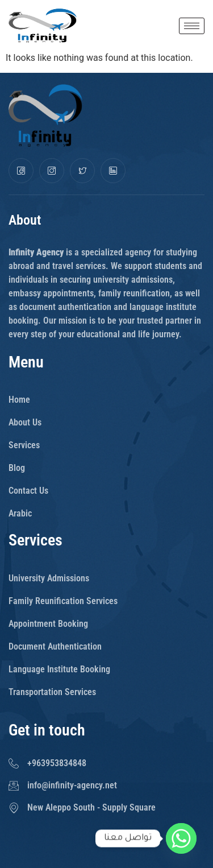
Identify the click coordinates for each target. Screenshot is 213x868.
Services (24, 445)
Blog (17, 468)
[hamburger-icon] (192, 26)
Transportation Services (52, 692)
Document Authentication (55, 646)
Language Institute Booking (59, 669)
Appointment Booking (48, 624)
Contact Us (28, 491)
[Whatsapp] (181, 838)
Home (19, 400)
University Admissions (49, 578)
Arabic (20, 513)
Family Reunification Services (63, 601)
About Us (25, 422)
